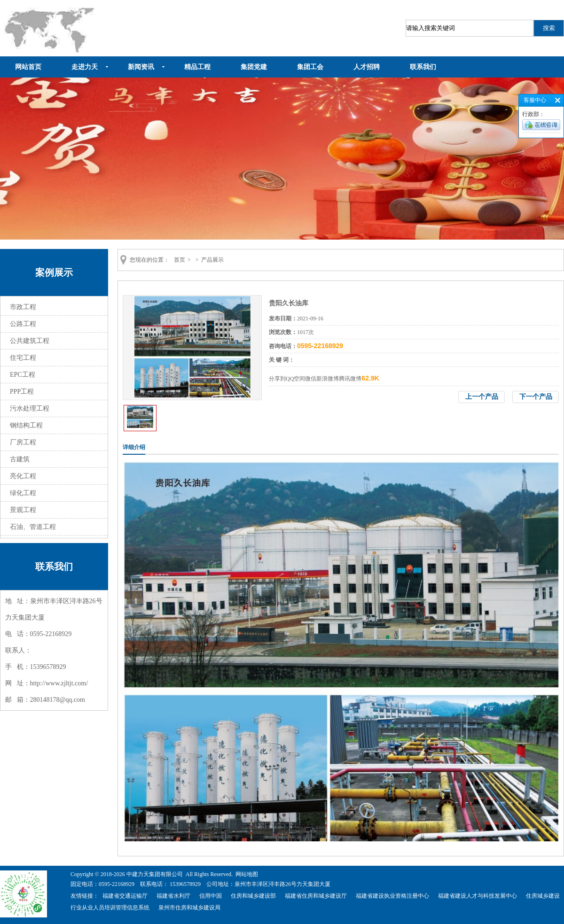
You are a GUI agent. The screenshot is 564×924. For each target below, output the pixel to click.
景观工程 (23, 510)
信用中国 (211, 896)
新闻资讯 (141, 67)
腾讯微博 (350, 379)
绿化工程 (23, 493)
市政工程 (23, 307)
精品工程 (197, 67)
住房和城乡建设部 (253, 896)
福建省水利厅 (173, 896)
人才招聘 (367, 67)
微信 (311, 379)
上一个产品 (482, 397)
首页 (180, 260)
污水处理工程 (30, 408)
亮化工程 (23, 476)
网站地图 (247, 874)
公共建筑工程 (30, 341)
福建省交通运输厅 (125, 896)
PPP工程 (22, 392)
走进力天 (85, 67)
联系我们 (423, 67)
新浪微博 (328, 379)
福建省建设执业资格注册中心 (392, 896)
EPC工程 (23, 375)
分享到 (277, 379)
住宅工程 (23, 358)
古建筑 (20, 459)
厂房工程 (23, 442)
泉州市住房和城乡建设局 (189, 908)
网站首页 (28, 67)
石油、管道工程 (33, 527)
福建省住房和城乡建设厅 (316, 896)
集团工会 (310, 67)
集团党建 (254, 67)
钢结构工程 (26, 425)
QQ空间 (295, 379)
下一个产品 (536, 397)
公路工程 (23, 324)
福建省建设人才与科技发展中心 (478, 896)
